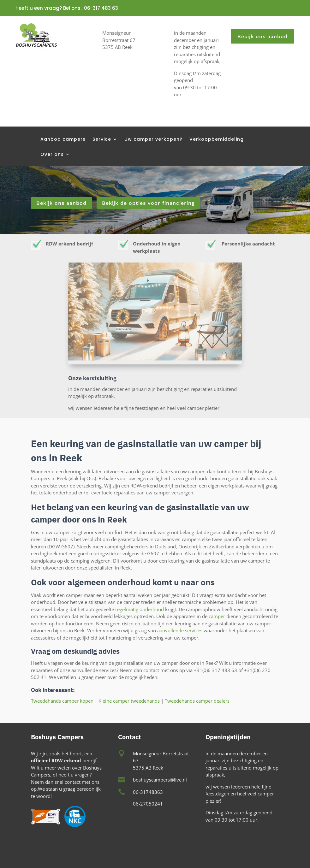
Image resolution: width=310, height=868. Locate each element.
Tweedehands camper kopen (62, 701)
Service (102, 140)
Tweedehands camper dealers (197, 701)
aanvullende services (180, 630)
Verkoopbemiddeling (217, 140)
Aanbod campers (63, 140)
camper (217, 616)
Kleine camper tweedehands (129, 701)
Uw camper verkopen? (153, 140)
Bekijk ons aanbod (262, 36)
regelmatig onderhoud (140, 609)
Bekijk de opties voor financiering (148, 203)
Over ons (52, 155)
